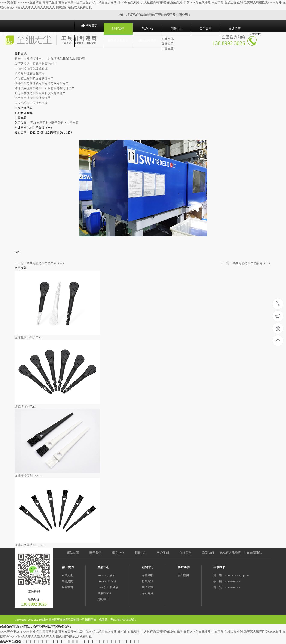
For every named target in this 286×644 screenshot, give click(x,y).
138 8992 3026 (278, 304)
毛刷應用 (147, 593)
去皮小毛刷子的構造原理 (31, 103)
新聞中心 (176, 29)
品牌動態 (147, 575)
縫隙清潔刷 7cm (25, 407)
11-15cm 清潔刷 (107, 581)
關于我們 (118, 29)
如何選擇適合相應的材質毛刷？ (36, 64)
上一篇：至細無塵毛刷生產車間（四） (40, 263)
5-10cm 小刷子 (106, 575)
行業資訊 (147, 581)
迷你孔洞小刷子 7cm (28, 337)
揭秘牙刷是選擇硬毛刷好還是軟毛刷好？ (42, 83)
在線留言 (235, 29)
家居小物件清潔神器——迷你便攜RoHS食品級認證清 (50, 59)
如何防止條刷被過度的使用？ (34, 78)
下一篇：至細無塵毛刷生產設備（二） (246, 263)
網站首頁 (92, 25)
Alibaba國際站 (147, 41)
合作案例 (183, 575)
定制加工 (103, 599)
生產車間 (73, 123)
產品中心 (147, 29)
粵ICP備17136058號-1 (123, 620)
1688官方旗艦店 (118, 41)
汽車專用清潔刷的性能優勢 (33, 98)
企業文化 (67, 575)
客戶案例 (206, 29)
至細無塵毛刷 (39, 123)
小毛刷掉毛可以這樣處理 (31, 68)
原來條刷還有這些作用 (30, 73)
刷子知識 (147, 587)
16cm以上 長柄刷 (108, 587)
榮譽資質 (67, 581)
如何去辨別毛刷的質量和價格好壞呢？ (40, 93)
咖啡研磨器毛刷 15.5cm (30, 545)
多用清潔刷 (104, 593)
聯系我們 (89, 41)
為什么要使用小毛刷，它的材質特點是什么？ (45, 88)
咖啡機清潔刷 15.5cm (28, 476)
